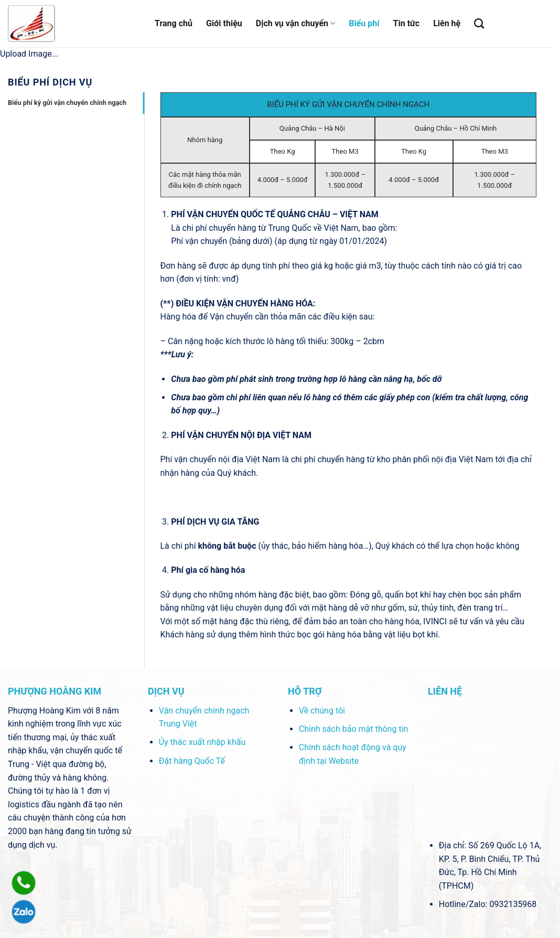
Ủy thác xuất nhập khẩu (202, 742)
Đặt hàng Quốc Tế (192, 761)
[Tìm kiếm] (479, 23)
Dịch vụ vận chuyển (295, 24)
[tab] (76, 103)
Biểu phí (364, 23)
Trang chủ (174, 23)
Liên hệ (447, 23)
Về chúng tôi (322, 711)
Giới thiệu (224, 23)
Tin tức (407, 23)
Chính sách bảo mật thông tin (354, 729)
